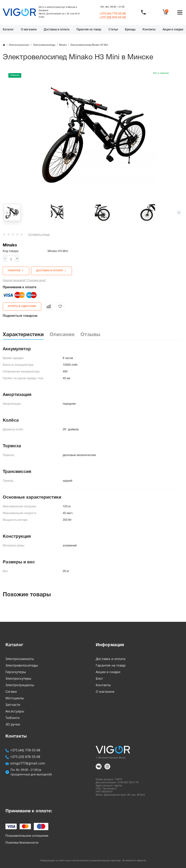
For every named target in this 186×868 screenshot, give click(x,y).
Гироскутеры (16, 672)
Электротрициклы (20, 685)
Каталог (8, 30)
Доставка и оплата (57, 30)
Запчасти (13, 705)
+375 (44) (112, 14)
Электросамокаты (20, 659)
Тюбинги (12, 718)
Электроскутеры (18, 678)
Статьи (113, 30)
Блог (99, 678)
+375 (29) (112, 18)
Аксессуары (15, 711)
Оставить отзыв (39, 235)
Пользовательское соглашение (27, 836)
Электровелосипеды (22, 665)
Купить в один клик (22, 306)
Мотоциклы (15, 698)
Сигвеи (11, 691)
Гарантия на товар (89, 30)
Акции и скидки (173, 30)
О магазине (29, 30)
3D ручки (13, 724)
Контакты (149, 30)
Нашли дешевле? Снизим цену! (24, 281)
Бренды (130, 30)
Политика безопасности (22, 843)
